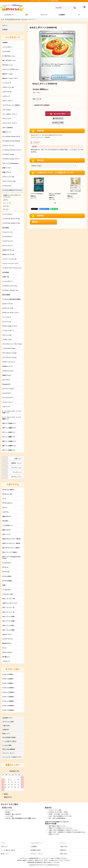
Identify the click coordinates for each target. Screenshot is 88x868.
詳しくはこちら (16, 814)
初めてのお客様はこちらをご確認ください (24, 818)
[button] (79, 15)
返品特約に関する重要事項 (41, 105)
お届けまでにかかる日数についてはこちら (57, 822)
